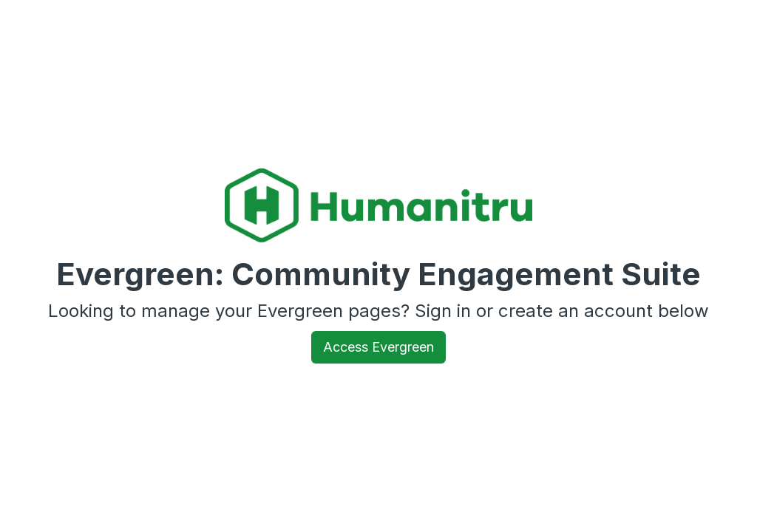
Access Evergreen (378, 347)
